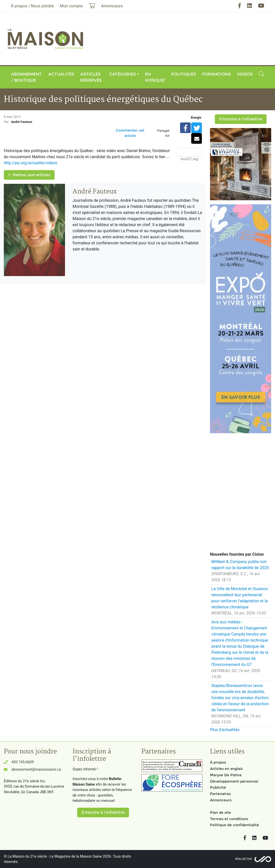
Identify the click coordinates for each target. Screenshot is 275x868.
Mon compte (71, 6)
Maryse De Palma (226, 775)
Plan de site (221, 812)
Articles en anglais (226, 769)
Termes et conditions (229, 819)
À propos (218, 762)
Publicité (218, 787)
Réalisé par (244, 859)
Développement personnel (234, 781)
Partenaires (220, 794)
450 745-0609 (23, 762)
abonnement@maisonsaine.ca (36, 770)
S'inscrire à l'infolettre (241, 119)
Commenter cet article (130, 133)
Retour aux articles (29, 175)
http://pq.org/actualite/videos (30, 163)
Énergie (196, 118)
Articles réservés (91, 77)
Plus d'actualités (225, 730)
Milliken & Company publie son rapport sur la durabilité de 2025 (240, 565)
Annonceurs (221, 800)
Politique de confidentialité (234, 825)
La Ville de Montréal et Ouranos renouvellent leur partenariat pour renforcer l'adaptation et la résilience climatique (239, 598)
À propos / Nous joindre (32, 6)
